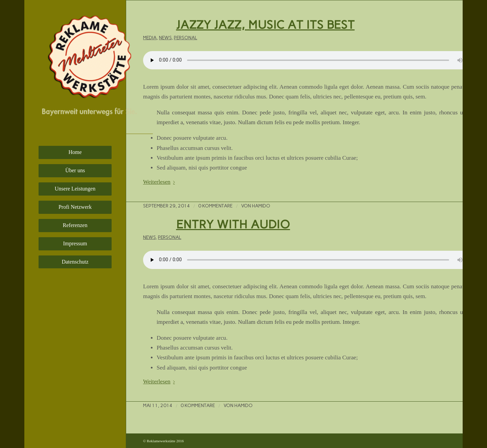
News (165, 38)
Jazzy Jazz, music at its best (265, 25)
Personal (185, 38)
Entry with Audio (233, 224)
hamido (261, 206)
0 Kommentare (215, 206)
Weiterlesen (160, 182)
